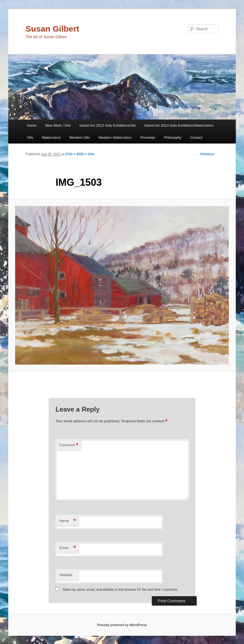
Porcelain (148, 138)
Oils (30, 138)
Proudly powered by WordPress (122, 625)
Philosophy (173, 138)
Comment (69, 445)
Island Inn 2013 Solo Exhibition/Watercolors (179, 125)
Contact (196, 138)
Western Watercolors (115, 138)
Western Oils (79, 138)
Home (32, 125)
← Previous (205, 154)
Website (66, 575)
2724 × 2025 (74, 154)
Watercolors (51, 138)
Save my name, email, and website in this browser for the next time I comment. (120, 590)
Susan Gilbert (52, 29)
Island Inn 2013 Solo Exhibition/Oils (108, 125)
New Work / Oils (58, 125)
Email (68, 548)
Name (68, 521)
